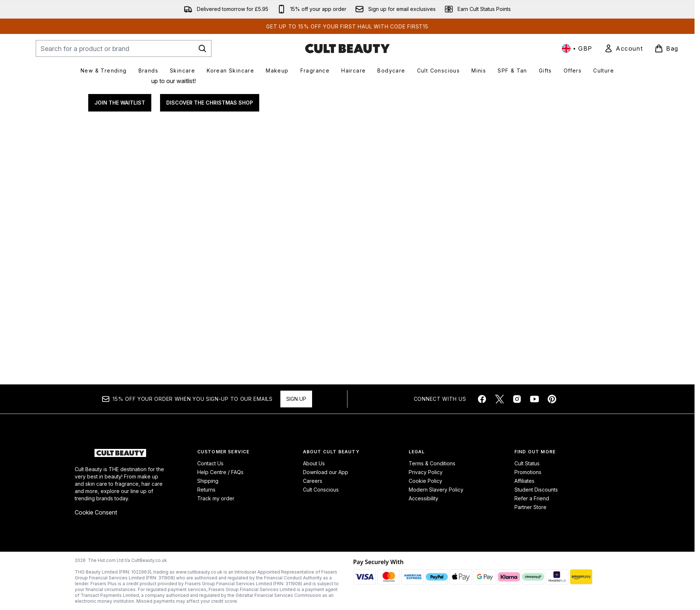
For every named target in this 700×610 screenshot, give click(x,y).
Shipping (208, 481)
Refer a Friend (532, 498)
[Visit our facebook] (482, 399)
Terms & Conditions (432, 463)
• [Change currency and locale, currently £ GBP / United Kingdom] (577, 48)
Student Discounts (536, 490)
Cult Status (527, 463)
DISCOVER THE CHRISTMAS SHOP (210, 211)
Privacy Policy (426, 472)
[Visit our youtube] (534, 399)
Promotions (528, 472)
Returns (206, 490)
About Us (314, 463)
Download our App (326, 472)
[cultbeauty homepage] (347, 48)
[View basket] (666, 48)
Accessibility (423, 498)
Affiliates (524, 481)
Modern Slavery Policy (436, 490)
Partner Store (530, 507)
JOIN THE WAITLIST (120, 211)
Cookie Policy (425, 481)
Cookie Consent (96, 512)
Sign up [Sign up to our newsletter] (296, 399)
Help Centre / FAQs (220, 472)
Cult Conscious (321, 490)
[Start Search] (202, 48)
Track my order (216, 498)
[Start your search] (124, 48)
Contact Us (210, 463)
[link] (623, 48)
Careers (313, 481)
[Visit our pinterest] (552, 399)
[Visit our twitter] (499, 399)
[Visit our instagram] (517, 399)
